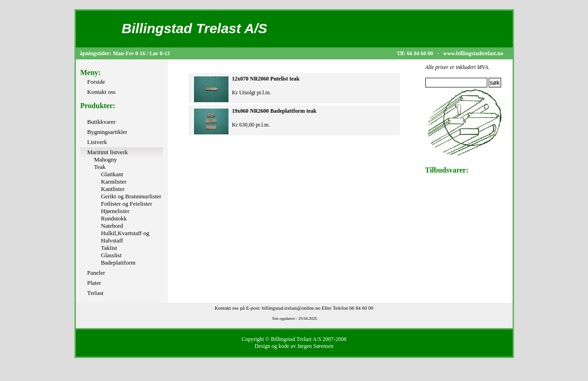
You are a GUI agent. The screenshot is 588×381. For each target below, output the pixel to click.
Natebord (112, 226)
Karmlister (114, 182)
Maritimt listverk (108, 152)
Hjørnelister (115, 211)
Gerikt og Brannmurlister (131, 196)
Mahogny (106, 159)
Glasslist (111, 255)
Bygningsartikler (107, 132)
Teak (100, 167)
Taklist (109, 248)
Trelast (96, 293)
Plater (94, 283)
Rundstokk (114, 218)
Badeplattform (118, 263)
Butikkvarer (102, 122)
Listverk (97, 142)
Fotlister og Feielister (127, 204)
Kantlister (113, 189)
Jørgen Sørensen (315, 346)
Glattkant (112, 174)
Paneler (96, 273)
